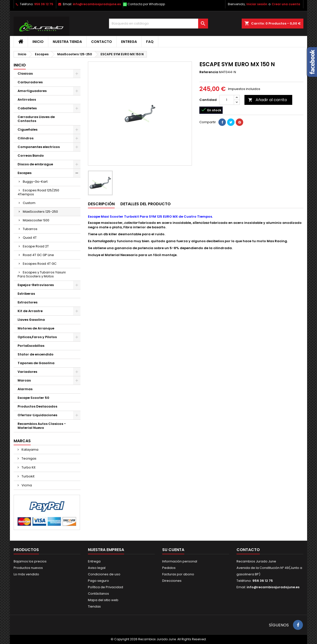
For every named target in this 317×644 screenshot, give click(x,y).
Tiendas (94, 606)
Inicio (38, 42)
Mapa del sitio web (103, 600)
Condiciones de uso (104, 574)
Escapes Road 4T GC (40, 264)
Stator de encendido (36, 354)
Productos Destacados (37, 406)
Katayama (30, 450)
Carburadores (30, 82)
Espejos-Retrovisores (36, 285)
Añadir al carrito (268, 100)
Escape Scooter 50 (33, 398)
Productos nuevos (28, 568)
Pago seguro (98, 581)
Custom (29, 203)
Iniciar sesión (257, 4)
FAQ (150, 42)
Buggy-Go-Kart (35, 182)
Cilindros (26, 138)
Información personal (180, 561)
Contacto (102, 42)
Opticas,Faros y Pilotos (37, 337)
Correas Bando (31, 156)
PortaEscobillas (31, 346)
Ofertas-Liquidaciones (37, 415)
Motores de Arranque (36, 328)
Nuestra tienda (67, 42)
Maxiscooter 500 (36, 220)
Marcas (24, 380)
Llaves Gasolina (31, 320)
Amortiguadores (32, 91)
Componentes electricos (39, 147)
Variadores (27, 372)
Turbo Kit (28, 467)
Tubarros (30, 229)
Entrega (129, 42)
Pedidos (169, 568)
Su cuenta (173, 550)
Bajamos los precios (30, 561)
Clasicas (25, 73)
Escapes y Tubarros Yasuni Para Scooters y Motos (42, 274)
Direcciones (172, 581)
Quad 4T (30, 238)
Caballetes (27, 108)
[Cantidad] (227, 100)
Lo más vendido (26, 574)
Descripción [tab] (101, 204)
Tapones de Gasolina (36, 363)
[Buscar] (158, 24)
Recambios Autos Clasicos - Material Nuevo (42, 426)
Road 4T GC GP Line (38, 255)
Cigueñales (27, 130)
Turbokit (28, 476)
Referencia (209, 72)
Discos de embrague (35, 164)
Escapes (25, 173)
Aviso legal (97, 568)
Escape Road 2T (36, 246)
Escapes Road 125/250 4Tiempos (38, 192)
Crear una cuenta (286, 4)
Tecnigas (29, 458)
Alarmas (25, 389)
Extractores (27, 302)
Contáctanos (98, 594)
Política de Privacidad (106, 587)
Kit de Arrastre (30, 311)
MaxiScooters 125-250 (40, 212)
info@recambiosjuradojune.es (97, 4)
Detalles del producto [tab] (145, 204)
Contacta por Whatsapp (146, 4)
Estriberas (26, 294)
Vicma (26, 485)
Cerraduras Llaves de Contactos (36, 119)
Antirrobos (27, 100)
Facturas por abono (178, 574)
